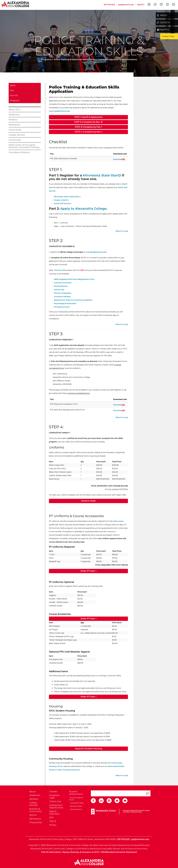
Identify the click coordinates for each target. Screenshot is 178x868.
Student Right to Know (76, 799)
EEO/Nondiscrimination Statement (119, 852)
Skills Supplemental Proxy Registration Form (74, 279)
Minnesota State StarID (102, 175)
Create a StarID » (61, 200)
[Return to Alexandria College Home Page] (15, 4)
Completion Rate (76, 803)
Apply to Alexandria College (83, 209)
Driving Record (61, 286)
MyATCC (165, 30)
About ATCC (15, 110)
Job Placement (76, 809)
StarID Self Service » (63, 204)
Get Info (14, 95)
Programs (46, 59)
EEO (51, 818)
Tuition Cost (55, 801)
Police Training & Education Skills (71, 59)
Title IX (53, 821)
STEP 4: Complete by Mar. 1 (89, 132)
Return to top (122, 231)
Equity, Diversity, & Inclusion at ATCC (81, 852)
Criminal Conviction (63, 283)
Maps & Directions (54, 813)
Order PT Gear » (89, 571)
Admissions (14, 125)
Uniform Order (88, 501)
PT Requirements (62, 307)
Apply (13, 85)
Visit (12, 90)
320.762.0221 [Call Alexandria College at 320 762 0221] (123, 839)
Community (15, 140)
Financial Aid (15, 130)
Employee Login (54, 797)
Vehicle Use (59, 290)
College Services (17, 135)
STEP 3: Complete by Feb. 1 (88, 127)
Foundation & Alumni (19, 152)
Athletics (13, 120)
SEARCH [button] (165, 22)
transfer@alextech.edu (96, 252)
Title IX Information (51, 852)
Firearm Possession (63, 293)
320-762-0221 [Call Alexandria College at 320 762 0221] (109, 5)
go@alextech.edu (62, 111)
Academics (14, 115)
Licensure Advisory (62, 297)
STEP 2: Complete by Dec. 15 (88, 122)
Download (119, 159)
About (33, 792)
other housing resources (69, 770)
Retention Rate (76, 806)
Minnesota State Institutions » (67, 197)
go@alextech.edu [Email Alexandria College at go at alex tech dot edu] (126, 5)
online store (118, 521)
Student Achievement (76, 793)
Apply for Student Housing (88, 749)
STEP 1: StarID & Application (89, 117)
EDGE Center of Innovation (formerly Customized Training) (24, 146)
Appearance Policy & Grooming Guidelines (73, 300)
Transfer (53, 792)
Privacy (53, 825)
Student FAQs (168, 36)
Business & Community (35, 810)
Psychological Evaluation (65, 303)
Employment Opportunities (56, 806)
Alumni (33, 815)
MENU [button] (164, 15)
